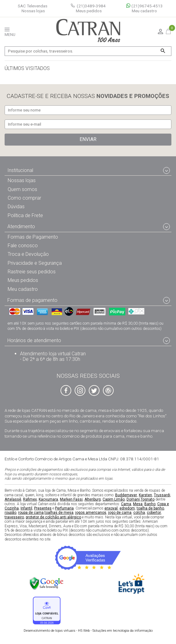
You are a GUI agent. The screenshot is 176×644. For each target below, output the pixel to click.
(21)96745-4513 (145, 6)
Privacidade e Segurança (35, 263)
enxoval (111, 508)
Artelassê (13, 499)
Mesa (138, 504)
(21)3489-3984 (91, 6)
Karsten (145, 495)
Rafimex (30, 499)
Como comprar (24, 198)
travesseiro (14, 517)
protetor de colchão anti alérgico (53, 517)
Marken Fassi (71, 499)
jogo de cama (120, 513)
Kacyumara (48, 499)
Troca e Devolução (28, 254)
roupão (10, 513)
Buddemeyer (126, 495)
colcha (139, 513)
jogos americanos (91, 513)
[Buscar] (163, 51)
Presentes (43, 508)
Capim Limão (114, 499)
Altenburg (93, 499)
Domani (133, 499)
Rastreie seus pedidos (32, 272)
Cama (126, 504)
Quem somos (22, 189)
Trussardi (162, 495)
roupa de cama (31, 513)
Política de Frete (25, 215)
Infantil (26, 508)
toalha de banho (150, 508)
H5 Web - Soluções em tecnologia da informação (88, 631)
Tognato (148, 499)
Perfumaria (64, 508)
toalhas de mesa (59, 513)
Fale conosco (23, 246)
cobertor (154, 513)
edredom (127, 508)
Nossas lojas (33, 11)
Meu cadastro (144, 11)
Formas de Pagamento (33, 237)
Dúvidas (16, 207)
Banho (150, 504)
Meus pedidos (89, 11)
